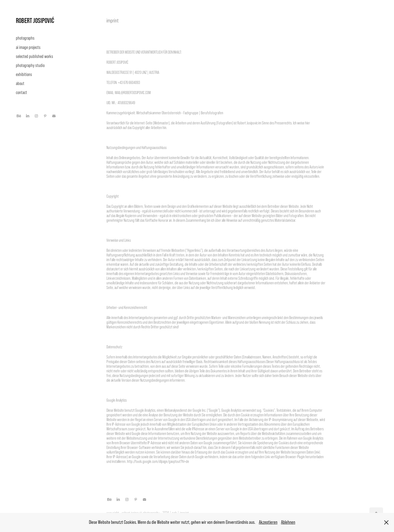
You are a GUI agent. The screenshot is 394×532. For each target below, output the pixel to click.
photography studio (30, 65)
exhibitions (24, 74)
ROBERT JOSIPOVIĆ (35, 20)
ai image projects (28, 47)
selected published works (34, 56)
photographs (25, 38)
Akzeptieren (268, 522)
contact (21, 93)
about (20, 84)
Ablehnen (288, 522)
